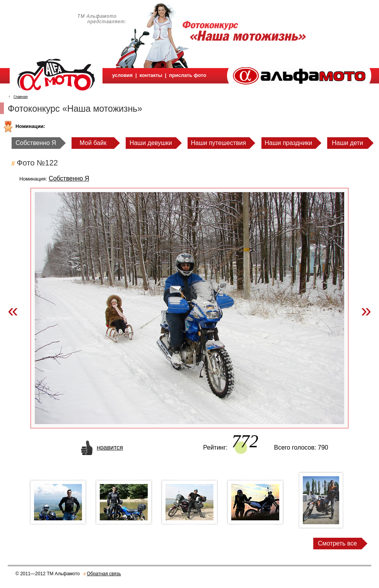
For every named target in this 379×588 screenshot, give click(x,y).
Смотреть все (337, 543)
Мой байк (93, 143)
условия (122, 75)
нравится (110, 447)
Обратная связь (104, 574)
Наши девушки (151, 143)
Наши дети (347, 143)
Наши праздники (288, 143)
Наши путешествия (219, 143)
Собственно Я (36, 143)
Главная (21, 96)
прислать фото (188, 75)
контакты (151, 75)
